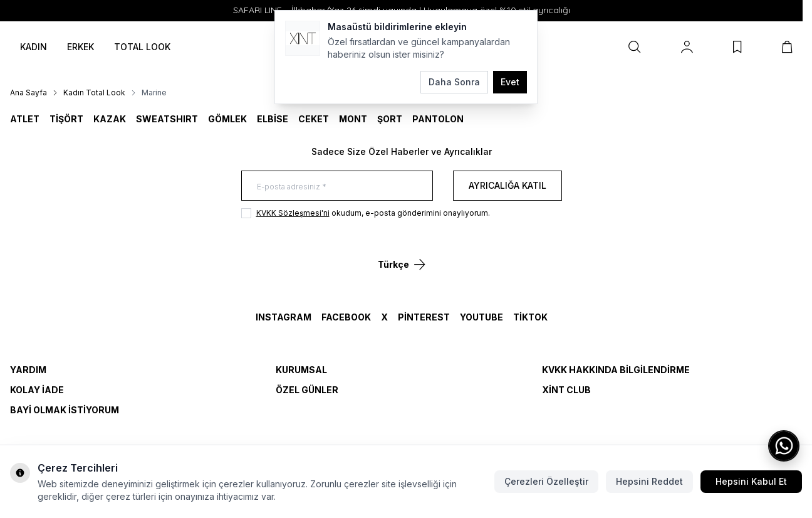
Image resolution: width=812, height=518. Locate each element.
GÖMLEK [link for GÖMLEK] (227, 119)
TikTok (530, 317)
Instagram (284, 317)
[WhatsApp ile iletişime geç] (784, 446)
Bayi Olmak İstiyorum (65, 410)
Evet (510, 82)
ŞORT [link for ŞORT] (390, 119)
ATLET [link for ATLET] (25, 119)
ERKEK (81, 47)
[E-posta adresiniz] (337, 186)
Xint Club (566, 390)
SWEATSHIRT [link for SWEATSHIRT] (167, 119)
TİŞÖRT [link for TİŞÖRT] (66, 119)
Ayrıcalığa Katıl (507, 185)
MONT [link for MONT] (353, 119)
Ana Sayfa (29, 92)
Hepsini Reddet (649, 481)
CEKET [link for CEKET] (314, 119)
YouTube (481, 317)
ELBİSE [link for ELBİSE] (273, 119)
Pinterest (424, 317)
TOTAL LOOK (142, 47)
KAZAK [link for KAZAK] (110, 119)
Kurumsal (301, 370)
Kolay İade (37, 390)
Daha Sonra (454, 82)
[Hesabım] (687, 47)
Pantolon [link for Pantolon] (438, 119)
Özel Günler (307, 390)
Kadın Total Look (94, 92)
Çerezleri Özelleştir (546, 481)
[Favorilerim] (737, 47)
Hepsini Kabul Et (751, 481)
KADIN (34, 47)
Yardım (28, 370)
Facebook (346, 317)
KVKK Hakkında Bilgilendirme (616, 370)
